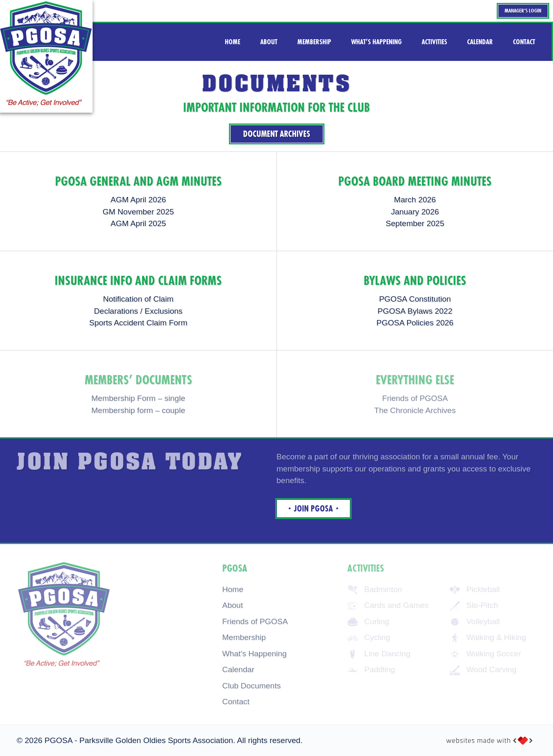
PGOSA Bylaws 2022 (415, 311)
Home (233, 589)
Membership (244, 637)
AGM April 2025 (138, 223)
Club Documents (251, 686)
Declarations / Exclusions (138, 311)
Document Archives (277, 134)
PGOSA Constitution (415, 299)
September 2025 (415, 223)
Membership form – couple (138, 410)
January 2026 (415, 212)
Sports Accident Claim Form (138, 323)
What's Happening (255, 654)
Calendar (238, 669)
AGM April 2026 (138, 200)
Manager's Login (523, 11)
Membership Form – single (138, 398)
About (233, 605)
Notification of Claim (138, 299)
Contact (236, 702)
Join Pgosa (313, 509)
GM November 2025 (138, 212)
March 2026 (415, 200)
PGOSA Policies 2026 (415, 323)
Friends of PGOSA (255, 621)
